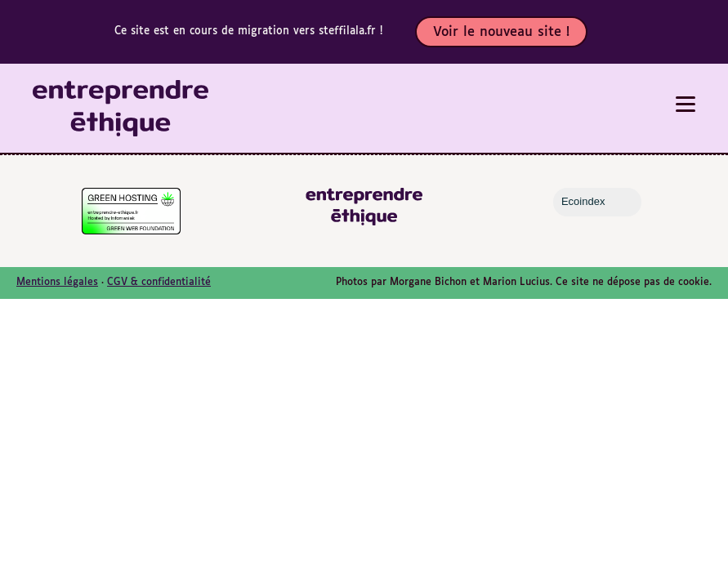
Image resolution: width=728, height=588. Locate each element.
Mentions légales (57, 283)
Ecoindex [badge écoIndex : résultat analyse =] (597, 202)
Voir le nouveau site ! (501, 32)
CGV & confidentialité (159, 283)
